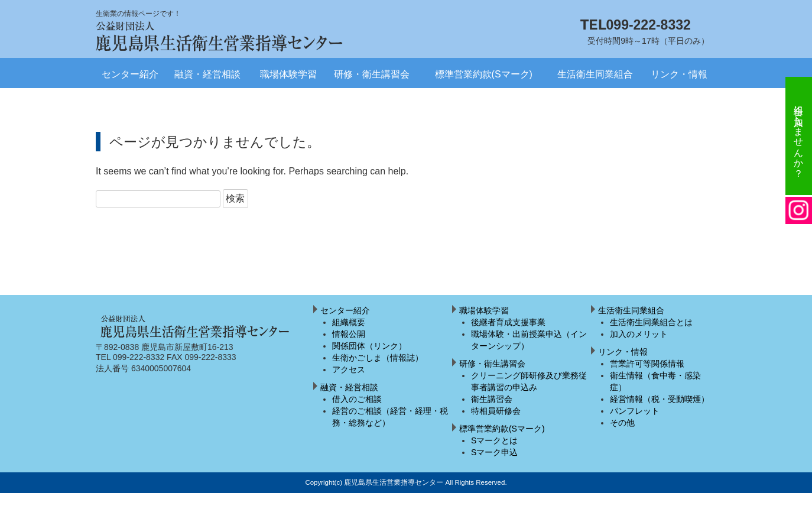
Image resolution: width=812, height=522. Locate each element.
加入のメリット (639, 334)
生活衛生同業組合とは (651, 322)
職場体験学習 (288, 74)
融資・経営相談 (207, 74)
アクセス (349, 369)
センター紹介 (130, 74)
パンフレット (635, 411)
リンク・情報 (679, 74)
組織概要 (349, 322)
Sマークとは (494, 440)
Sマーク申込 (494, 452)
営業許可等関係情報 (647, 364)
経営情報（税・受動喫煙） (660, 399)
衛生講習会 (492, 399)
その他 (622, 423)
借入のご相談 (357, 399)
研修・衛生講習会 (372, 74)
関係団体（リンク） (369, 346)
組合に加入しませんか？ (799, 136)
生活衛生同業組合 (595, 74)
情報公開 (349, 334)
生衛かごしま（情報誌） (378, 358)
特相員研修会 (496, 411)
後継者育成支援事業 (508, 322)
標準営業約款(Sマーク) (484, 74)
